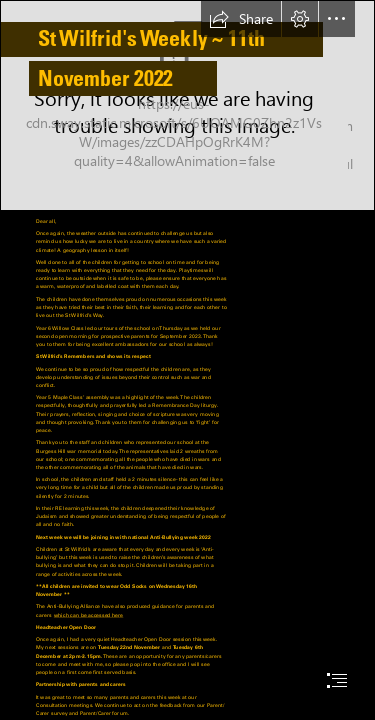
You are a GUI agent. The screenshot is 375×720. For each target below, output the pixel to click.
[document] (187, 360)
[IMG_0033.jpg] (187, 105)
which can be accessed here (88, 614)
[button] (241, 19)
